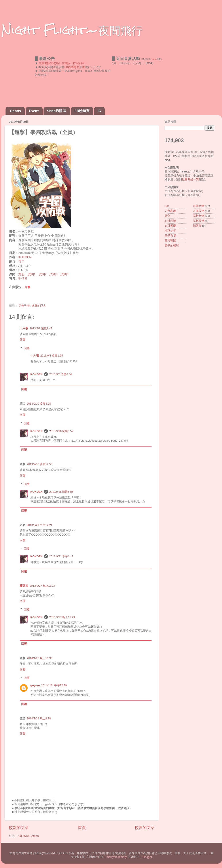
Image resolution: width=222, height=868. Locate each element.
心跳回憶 (170, 221)
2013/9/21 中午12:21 (40, 525)
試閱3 (53, 274)
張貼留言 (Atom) (29, 836)
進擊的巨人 (39, 306)
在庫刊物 (199, 206)
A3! (167, 206)
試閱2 (43, 274)
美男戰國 (170, 241)
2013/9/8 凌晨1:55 (52, 356)
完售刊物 (24, 306)
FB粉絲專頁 (72, 67)
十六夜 (24, 329)
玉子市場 (170, 236)
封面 (21, 274)
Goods (15, 111)
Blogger (147, 857)
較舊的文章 (145, 828)
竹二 (21, 261)
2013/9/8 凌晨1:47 (41, 329)
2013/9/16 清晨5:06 (61, 492)
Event (154, 59)
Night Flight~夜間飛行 (72, 30)
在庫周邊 (199, 211)
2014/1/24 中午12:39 (54, 685)
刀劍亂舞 (170, 211)
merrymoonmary (117, 857)
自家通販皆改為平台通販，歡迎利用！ (63, 63)
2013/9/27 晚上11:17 (42, 586)
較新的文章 (19, 828)
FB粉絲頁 (82, 111)
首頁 (82, 828)
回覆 (23, 340)
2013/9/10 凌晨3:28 (39, 404)
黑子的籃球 (172, 246)
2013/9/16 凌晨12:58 (40, 464)
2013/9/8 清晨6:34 (61, 374)
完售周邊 (199, 221)
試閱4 (65, 274)
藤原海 (24, 586)
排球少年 (170, 231)
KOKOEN (25, 257)
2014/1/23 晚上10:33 (40, 658)
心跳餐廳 (170, 226)
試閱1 (32, 274)
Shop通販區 (57, 111)
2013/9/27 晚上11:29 (62, 617)
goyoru (35, 685)
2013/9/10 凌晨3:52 (61, 431)
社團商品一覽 (190, 179)
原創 (167, 216)
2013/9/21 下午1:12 (61, 556)
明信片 (23, 278)
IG (84, 67)
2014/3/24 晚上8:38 (39, 719)
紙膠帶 (197, 226)
